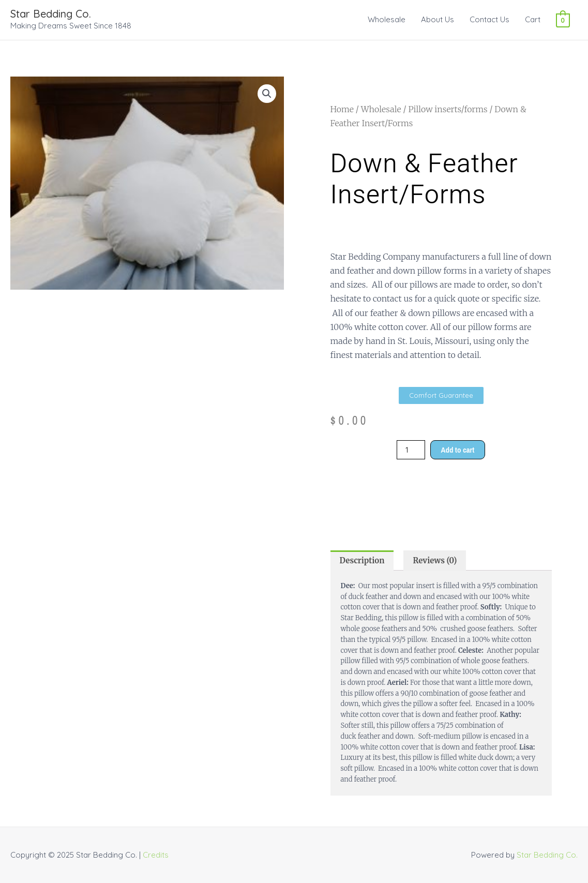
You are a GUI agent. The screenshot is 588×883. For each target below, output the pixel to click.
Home (342, 109)
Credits (156, 855)
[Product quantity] (411, 450)
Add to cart (458, 450)
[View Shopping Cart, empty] (563, 19)
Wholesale (387, 19)
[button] (267, 94)
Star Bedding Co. (51, 14)
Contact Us (489, 19)
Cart (533, 19)
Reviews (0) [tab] (435, 560)
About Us (438, 19)
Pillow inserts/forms (448, 109)
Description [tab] (362, 560)
